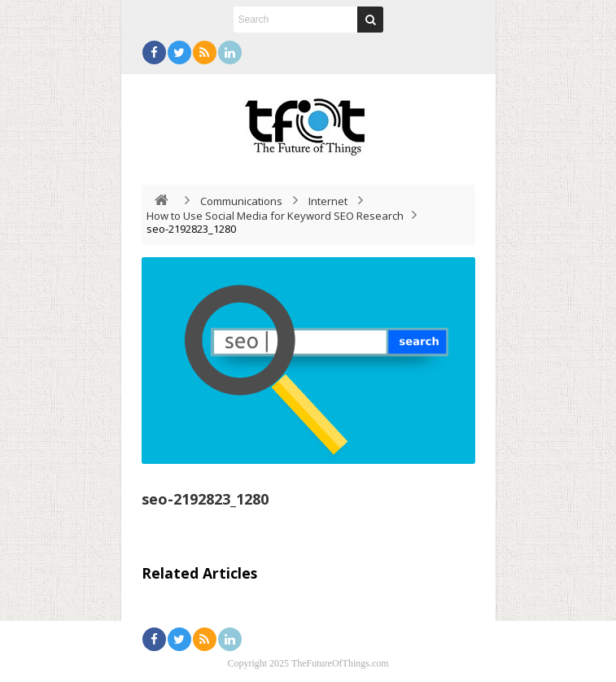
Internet (328, 201)
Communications (241, 201)
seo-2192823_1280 (205, 499)
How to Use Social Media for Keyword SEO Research (275, 216)
